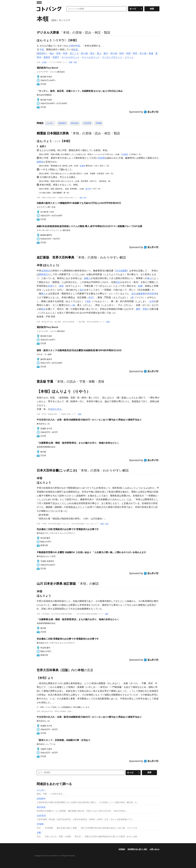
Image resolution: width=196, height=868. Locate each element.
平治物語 (125, 154)
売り (45, 53)
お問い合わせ (155, 849)
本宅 (91, 297)
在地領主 (46, 271)
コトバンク (49, 9)
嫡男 (138, 309)
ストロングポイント (112, 57)
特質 (78, 46)
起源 (50, 286)
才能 (71, 46)
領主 (118, 282)
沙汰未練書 (121, 271)
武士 (134, 294)
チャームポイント (91, 57)
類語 (40, 53)
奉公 (149, 278)
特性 (135, 53)
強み (52, 53)
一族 (73, 305)
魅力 (106, 53)
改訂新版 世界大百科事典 (55, 257)
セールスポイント (71, 57)
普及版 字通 (45, 381)
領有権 (101, 158)
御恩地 (40, 162)
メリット (129, 57)
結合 (43, 309)
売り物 (143, 53)
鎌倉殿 (142, 294)
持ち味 (114, 53)
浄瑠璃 (99, 123)
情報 (71, 62)
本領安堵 (152, 294)
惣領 (145, 309)
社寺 (152, 301)
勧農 (140, 286)
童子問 (88, 189)
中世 (42, 50)
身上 (99, 53)
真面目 (47, 57)
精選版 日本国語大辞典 (53, 133)
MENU (39, 3)
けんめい (50, 123)
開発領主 (43, 274)
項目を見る (56, 409)
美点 (92, 53)
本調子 (56, 57)
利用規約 (122, 849)
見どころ (74, 53)
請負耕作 (62, 123)
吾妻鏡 (82, 166)
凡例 (75, 62)
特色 (122, 53)
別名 (89, 301)
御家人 (87, 278)
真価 (151, 53)
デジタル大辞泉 (48, 32)
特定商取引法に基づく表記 (137, 849)
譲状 (61, 286)
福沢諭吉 (75, 123)
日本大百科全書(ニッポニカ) (57, 470)
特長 (65, 53)
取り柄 (84, 53)
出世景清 (87, 123)
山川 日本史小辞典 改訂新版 (56, 584)
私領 (76, 50)
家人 (43, 294)
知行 (82, 290)
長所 (58, 53)
